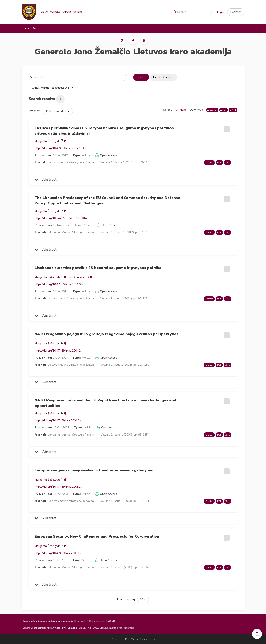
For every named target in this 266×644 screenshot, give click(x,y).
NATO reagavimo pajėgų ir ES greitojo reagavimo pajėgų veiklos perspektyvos (106, 334)
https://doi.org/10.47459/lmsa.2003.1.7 (59, 487)
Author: (50, 88)
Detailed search (163, 77)
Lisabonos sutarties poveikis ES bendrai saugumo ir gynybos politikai (99, 268)
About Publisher (73, 12)
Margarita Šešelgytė (47, 141)
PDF (223, 110)
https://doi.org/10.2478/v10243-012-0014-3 (62, 218)
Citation (212, 110)
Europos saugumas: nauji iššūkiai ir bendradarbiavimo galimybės (94, 470)
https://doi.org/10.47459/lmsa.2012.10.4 (60, 148)
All (176, 110)
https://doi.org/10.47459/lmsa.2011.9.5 (59, 284)
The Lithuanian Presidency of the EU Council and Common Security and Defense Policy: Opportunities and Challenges (107, 201)
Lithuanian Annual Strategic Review (71, 232)
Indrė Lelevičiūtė (79, 277)
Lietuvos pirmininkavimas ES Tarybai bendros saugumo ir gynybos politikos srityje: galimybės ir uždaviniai (104, 131)
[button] (236, 12)
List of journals (50, 12)
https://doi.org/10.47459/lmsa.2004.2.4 (59, 351)
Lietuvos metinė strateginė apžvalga (71, 162)
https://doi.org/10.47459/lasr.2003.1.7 (58, 553)
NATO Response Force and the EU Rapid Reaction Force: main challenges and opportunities (105, 403)
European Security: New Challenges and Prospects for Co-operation (97, 536)
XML (233, 110)
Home (25, 28)
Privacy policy (147, 639)
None (183, 110)
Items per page (127, 600)
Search (141, 77)
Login (221, 12)
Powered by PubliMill (123, 639)
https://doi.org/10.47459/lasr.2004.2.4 (58, 421)
